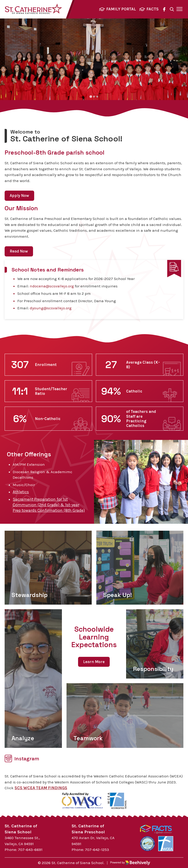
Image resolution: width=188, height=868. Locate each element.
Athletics (21, 492)
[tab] (91, 96)
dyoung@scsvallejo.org (51, 308)
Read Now (19, 251)
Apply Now (19, 195)
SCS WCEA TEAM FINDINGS (41, 788)
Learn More (94, 662)
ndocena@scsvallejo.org (52, 286)
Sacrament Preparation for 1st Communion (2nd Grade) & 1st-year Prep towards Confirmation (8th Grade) (49, 505)
